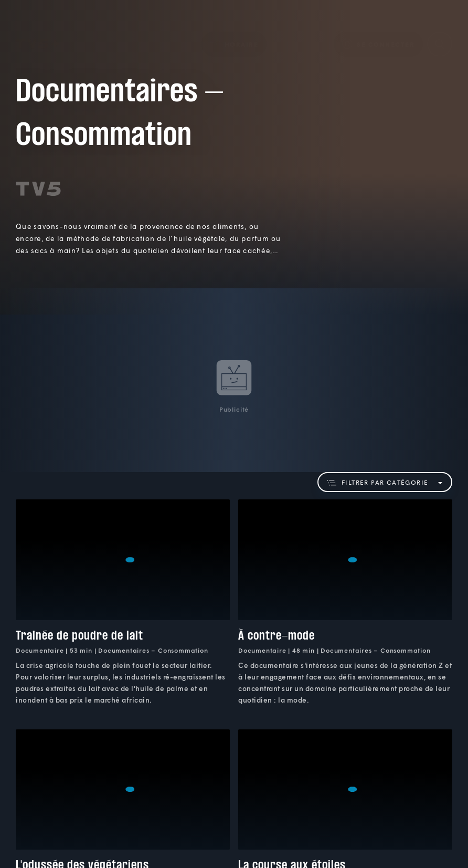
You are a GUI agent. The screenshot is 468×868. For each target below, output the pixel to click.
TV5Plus (38, 29)
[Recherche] (440, 28)
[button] (234, 28)
